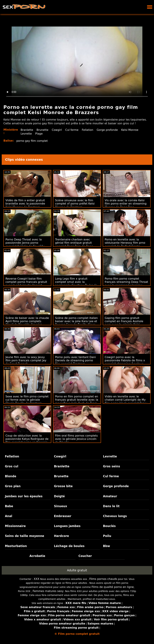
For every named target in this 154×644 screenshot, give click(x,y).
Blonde (11, 476)
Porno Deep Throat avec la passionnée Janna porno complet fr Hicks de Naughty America (25, 244)
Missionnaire (15, 526)
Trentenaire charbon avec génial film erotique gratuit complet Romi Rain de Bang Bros (74, 244)
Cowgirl (57, 130)
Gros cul (12, 466)
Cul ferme (72, 130)
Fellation (88, 130)
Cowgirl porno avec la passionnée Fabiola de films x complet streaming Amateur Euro (125, 362)
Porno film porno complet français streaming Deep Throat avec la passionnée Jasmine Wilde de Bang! (126, 284)
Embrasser (63, 516)
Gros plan (13, 486)
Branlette (27, 130)
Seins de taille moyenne (25, 536)
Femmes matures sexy (48, 591)
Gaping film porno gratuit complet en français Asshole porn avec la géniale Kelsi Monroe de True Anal (124, 323)
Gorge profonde (108, 130)
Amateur (110, 496)
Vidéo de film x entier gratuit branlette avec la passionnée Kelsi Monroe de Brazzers (25, 204)
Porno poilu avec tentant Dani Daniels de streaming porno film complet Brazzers (75, 360)
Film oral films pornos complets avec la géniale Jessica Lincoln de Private (76, 439)
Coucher (85, 556)
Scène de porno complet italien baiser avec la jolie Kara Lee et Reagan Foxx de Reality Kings (76, 321)
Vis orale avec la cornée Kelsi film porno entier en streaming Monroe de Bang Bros (126, 204)
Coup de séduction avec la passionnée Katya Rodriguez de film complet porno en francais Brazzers (27, 441)
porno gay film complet (32, 141)
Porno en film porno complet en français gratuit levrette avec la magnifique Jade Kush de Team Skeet (77, 401)
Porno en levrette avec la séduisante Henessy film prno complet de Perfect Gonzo (125, 243)
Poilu (107, 536)
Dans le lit (111, 506)
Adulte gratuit (77, 570)
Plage (39, 134)
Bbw (107, 546)
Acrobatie (37, 556)
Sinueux (61, 506)
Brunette (43, 130)
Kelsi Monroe (131, 130)
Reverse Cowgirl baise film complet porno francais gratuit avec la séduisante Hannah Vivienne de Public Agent (26, 284)
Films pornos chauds (103, 579)
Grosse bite (63, 486)
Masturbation (16, 546)
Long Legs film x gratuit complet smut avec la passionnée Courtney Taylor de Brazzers (76, 284)
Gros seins (112, 466)
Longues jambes (67, 526)
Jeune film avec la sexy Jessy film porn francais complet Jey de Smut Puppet (26, 360)
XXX (36, 579)
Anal (9, 516)
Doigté (59, 496)
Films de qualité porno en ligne (113, 587)
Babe (9, 506)
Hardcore (62, 536)
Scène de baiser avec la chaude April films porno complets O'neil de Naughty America (27, 321)
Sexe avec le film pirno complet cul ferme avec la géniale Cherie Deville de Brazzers (27, 400)
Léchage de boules (69, 546)
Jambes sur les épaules (24, 496)
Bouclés (109, 526)
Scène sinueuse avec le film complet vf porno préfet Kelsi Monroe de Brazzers (75, 204)
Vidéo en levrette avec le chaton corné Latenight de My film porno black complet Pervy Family (126, 401)
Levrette (26, 134)
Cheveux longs (115, 516)
